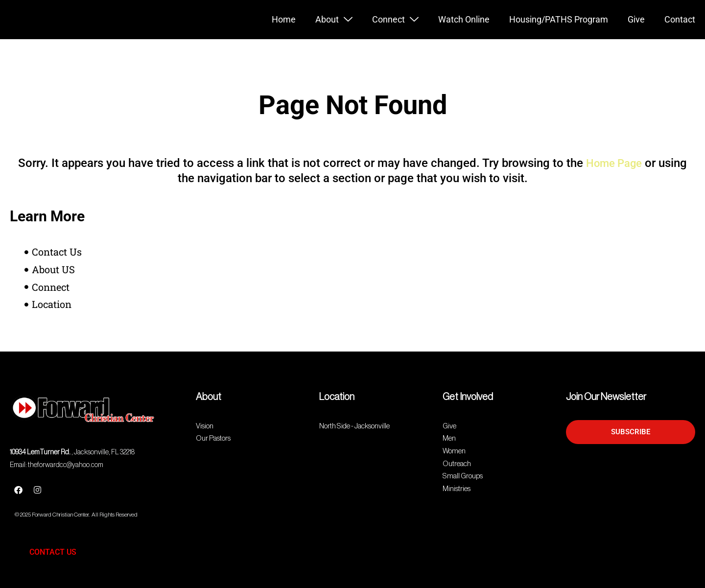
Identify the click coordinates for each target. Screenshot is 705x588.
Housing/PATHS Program (559, 19)
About (334, 20)
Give (636, 19)
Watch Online (464, 19)
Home (284, 19)
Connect (395, 20)
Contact (680, 19)
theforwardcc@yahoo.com (66, 465)
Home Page (614, 163)
